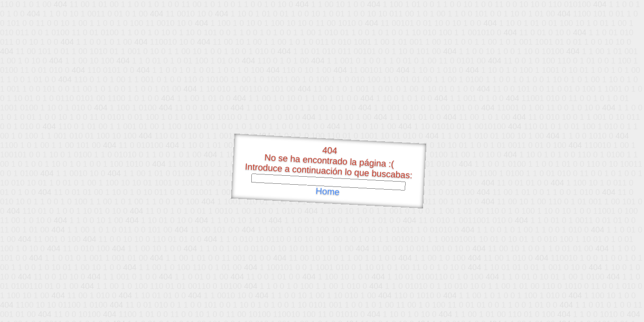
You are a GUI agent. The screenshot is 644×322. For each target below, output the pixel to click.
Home (327, 192)
